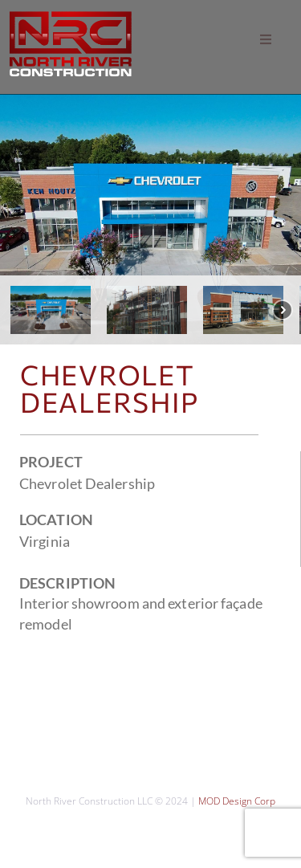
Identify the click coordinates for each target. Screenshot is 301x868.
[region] (150, 220)
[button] (266, 39)
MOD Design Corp (237, 801)
